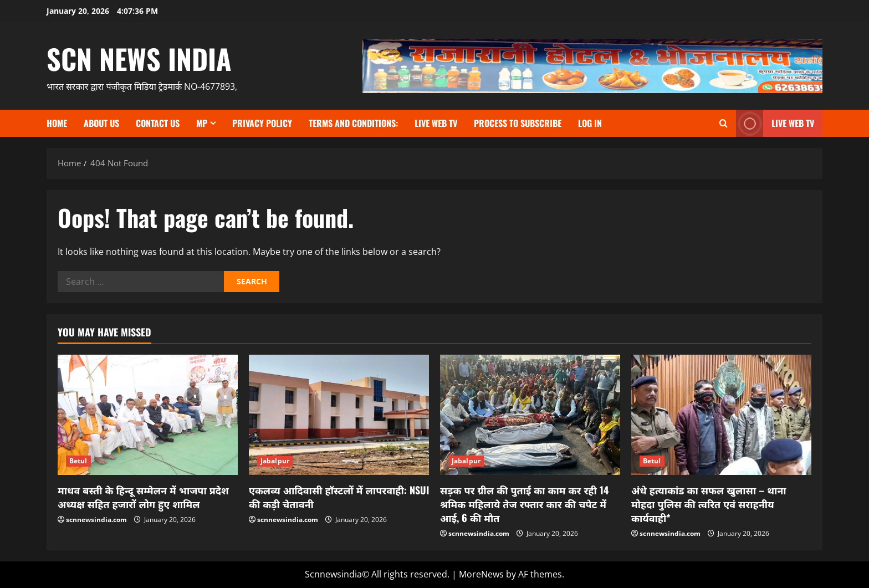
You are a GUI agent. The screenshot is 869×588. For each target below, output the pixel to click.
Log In (590, 123)
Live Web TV (436, 123)
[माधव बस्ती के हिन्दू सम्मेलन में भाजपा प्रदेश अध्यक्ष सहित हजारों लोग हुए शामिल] (148, 415)
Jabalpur (275, 461)
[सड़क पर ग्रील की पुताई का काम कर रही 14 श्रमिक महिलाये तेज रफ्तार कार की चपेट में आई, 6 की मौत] (530, 415)
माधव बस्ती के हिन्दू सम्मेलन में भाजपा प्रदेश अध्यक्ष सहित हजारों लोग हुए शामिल (143, 497)
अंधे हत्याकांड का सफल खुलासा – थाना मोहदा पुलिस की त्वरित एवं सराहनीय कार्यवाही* (709, 504)
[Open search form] (724, 123)
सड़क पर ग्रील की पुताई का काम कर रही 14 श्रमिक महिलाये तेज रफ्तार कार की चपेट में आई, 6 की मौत (524, 504)
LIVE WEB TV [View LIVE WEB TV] (775, 123)
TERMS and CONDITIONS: (353, 123)
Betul (78, 461)
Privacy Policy (262, 123)
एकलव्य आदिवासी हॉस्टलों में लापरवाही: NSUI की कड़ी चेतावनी (339, 497)
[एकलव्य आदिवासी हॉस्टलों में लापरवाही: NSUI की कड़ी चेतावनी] (339, 415)
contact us (158, 123)
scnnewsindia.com (96, 520)
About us (101, 123)
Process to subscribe (518, 123)
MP (202, 123)
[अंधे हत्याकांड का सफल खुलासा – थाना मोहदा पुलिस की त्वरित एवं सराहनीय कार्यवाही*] (721, 415)
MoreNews (481, 574)
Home (57, 123)
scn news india (139, 58)
